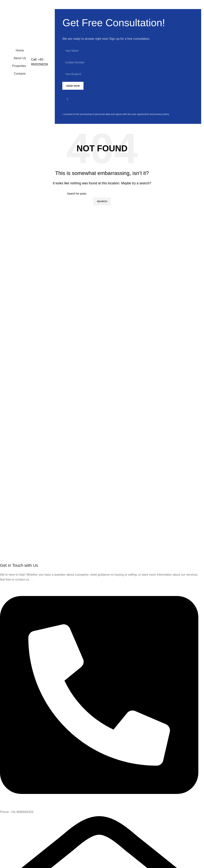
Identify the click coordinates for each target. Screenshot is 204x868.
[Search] (102, 194)
